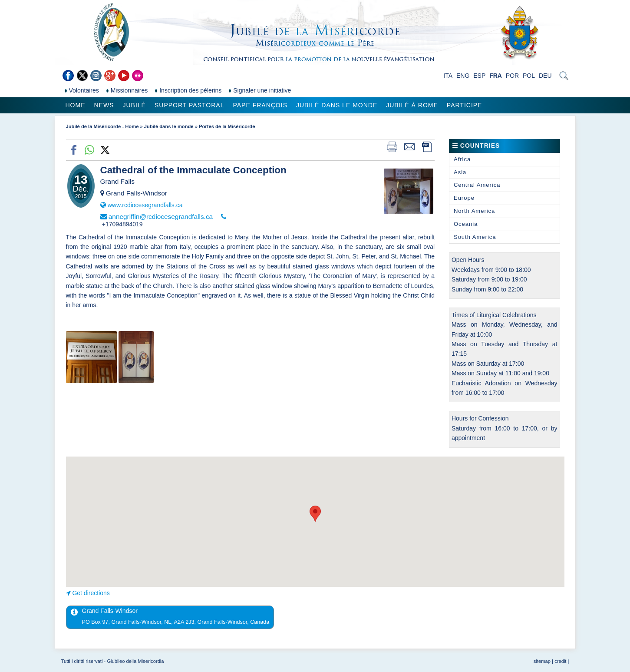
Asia (460, 172)
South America (475, 237)
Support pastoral (189, 105)
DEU (545, 76)
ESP (479, 76)
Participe (465, 105)
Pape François (260, 105)
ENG (463, 76)
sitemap (542, 661)
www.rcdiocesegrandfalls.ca (145, 205)
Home (76, 105)
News (104, 105)
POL (529, 76)
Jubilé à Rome (412, 105)
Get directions (91, 593)
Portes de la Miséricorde (227, 126)
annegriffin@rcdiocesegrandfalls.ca (161, 217)
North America (474, 211)
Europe (464, 198)
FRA (496, 76)
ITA (448, 76)
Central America (477, 185)
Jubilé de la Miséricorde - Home (102, 126)
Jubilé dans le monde (337, 105)
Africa (462, 159)
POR (512, 76)
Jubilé (134, 105)
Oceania (466, 224)
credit (560, 661)
